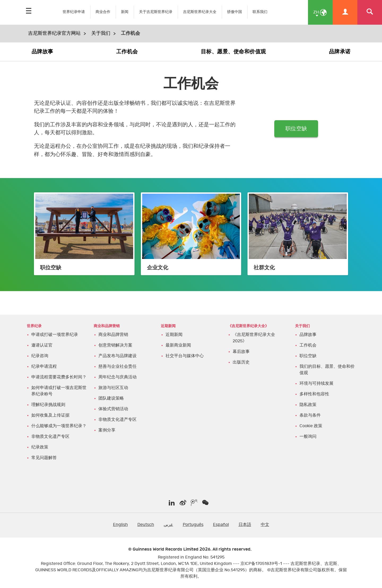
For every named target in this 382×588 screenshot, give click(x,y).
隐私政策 (308, 405)
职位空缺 (296, 129)
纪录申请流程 (44, 366)
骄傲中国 (235, 12)
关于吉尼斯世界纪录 (156, 12)
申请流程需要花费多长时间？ (59, 377)
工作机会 (127, 52)
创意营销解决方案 (115, 345)
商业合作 (103, 12)
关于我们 (101, 33)
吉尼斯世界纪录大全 (200, 12)
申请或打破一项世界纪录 (55, 335)
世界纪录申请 (74, 12)
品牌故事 (42, 52)
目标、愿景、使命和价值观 (233, 52)
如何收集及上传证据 (50, 415)
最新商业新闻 (178, 345)
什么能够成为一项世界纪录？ (59, 426)
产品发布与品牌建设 (118, 356)
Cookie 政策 (311, 426)
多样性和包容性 (314, 394)
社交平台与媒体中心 (185, 356)
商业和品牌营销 (113, 335)
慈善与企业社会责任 (118, 366)
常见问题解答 (44, 458)
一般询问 (308, 436)
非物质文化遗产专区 (50, 436)
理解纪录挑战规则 (48, 405)
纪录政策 (40, 447)
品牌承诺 (340, 52)
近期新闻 (174, 335)
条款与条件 (310, 415)
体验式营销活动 (113, 409)
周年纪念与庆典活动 (118, 377)
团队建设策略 (111, 398)
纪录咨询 (40, 356)
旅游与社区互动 (113, 388)
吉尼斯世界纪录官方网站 (54, 33)
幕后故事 (241, 352)
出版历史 (241, 362)
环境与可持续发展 (316, 383)
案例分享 (107, 430)
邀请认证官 (42, 345)
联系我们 (260, 12)
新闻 (125, 12)
